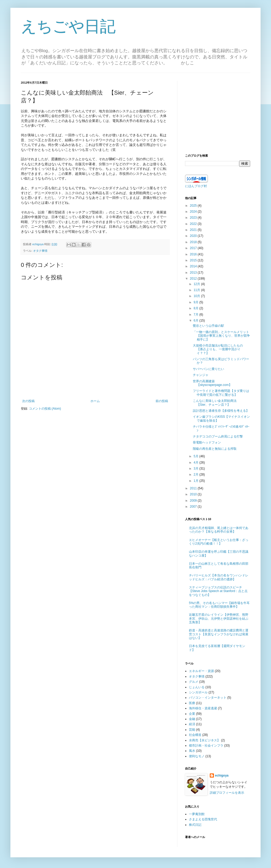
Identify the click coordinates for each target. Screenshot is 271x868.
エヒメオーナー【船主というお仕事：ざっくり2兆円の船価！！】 (219, 542)
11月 (197, 290)
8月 (196, 308)
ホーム (95, 401)
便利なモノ (197, 756)
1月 (196, 481)
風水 (192, 751)
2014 (194, 266)
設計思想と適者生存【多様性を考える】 (221, 411)
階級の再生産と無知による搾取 (215, 449)
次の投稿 (28, 401)
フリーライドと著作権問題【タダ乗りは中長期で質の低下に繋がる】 (221, 393)
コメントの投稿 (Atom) (45, 409)
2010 (194, 494)
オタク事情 (40, 251)
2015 (194, 260)
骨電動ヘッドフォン (207, 442)
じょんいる (197, 687)
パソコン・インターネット (208, 698)
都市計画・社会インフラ (206, 746)
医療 (192, 703)
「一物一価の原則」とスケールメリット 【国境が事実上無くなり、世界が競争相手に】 (223, 336)
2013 (194, 273)
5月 (196, 456)
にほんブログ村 (196, 186)
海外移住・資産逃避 (203, 708)
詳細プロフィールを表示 (227, 793)
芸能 (192, 730)
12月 (197, 284)
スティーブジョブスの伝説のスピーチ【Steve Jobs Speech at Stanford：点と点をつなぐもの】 (218, 591)
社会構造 (195, 735)
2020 (194, 236)
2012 (194, 279)
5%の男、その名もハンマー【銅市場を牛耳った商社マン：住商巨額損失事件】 (219, 605)
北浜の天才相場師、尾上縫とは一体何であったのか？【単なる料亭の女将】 (219, 530)
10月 (197, 296)
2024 (194, 212)
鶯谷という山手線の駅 (208, 326)
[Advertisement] (218, 113)
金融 (192, 719)
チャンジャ (201, 375)
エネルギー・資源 (201, 671)
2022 (194, 224)
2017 (194, 248)
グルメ (194, 682)
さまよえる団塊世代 (203, 819)
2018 (194, 242)
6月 (196, 321)
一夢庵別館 (197, 814)
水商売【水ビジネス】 (205, 740)
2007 (194, 507)
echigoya (222, 775)
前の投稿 (162, 401)
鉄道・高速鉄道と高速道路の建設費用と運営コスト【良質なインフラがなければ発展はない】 (219, 634)
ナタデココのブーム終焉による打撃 (218, 436)
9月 (196, 302)
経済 (192, 724)
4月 (196, 463)
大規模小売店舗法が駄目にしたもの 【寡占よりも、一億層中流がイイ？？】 (219, 349)
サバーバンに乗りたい (208, 369)
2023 (194, 218)
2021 (194, 230)
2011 (194, 488)
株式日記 (195, 825)
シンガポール (198, 692)
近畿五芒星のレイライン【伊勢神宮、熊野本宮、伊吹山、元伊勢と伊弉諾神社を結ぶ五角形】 (219, 618)
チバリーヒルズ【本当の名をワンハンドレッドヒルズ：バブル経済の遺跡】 (219, 577)
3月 (196, 469)
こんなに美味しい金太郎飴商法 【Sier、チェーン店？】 (216, 403)
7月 (196, 315)
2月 (196, 475)
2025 (194, 206)
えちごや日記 (68, 26)
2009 (194, 501)
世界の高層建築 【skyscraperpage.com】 (212, 383)
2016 (194, 254)
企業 (192, 714)
